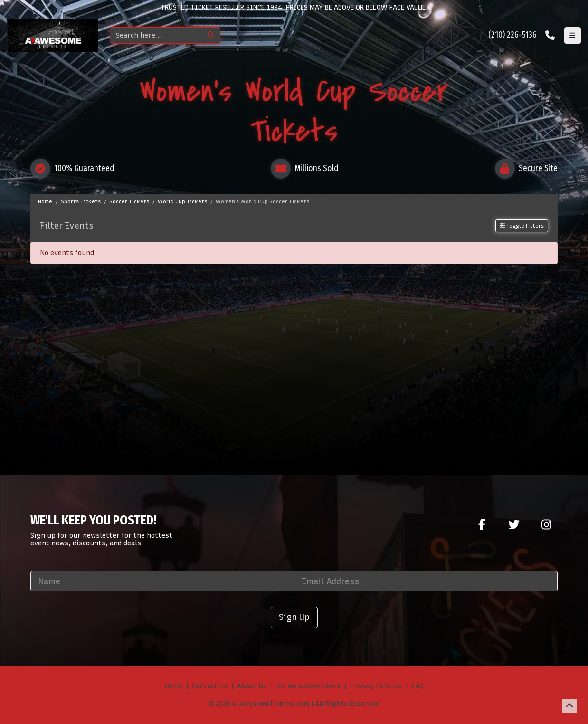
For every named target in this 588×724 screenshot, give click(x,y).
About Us (252, 686)
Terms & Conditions (308, 686)
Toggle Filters (522, 226)
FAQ (417, 686)
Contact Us (210, 686)
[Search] (156, 35)
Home (174, 686)
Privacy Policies (376, 686)
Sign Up (294, 617)
